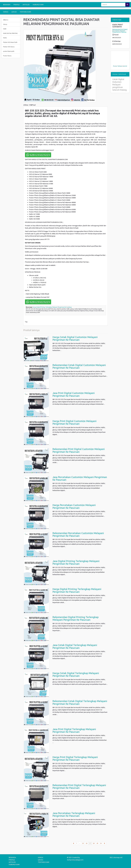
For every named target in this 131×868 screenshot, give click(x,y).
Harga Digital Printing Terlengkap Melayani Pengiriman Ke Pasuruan (77, 590)
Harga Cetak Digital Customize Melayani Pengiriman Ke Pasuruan (75, 338)
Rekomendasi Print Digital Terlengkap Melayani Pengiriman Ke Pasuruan (79, 787)
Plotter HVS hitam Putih (10, 42)
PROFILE (16, 5)
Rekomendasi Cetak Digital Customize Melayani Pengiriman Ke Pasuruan (79, 366)
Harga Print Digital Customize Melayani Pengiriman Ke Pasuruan (74, 422)
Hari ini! (125, 66)
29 (97, 843)
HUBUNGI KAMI (38, 5)
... (80, 843)
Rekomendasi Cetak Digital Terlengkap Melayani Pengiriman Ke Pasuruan (80, 702)
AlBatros (6, 20)
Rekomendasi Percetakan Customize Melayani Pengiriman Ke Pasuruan (78, 534)
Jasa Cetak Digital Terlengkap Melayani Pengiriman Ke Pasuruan (75, 646)
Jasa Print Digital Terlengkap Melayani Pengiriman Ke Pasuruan (74, 730)
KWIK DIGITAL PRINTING (10, 33)
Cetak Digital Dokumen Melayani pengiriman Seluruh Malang (120, 85)
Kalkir (5, 29)
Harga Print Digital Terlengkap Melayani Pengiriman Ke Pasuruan (75, 758)
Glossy (5, 24)
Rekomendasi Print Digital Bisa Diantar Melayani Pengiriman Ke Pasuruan (120, 31)
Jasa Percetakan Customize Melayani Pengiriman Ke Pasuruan (80, 478)
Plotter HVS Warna (9, 47)
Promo (115, 66)
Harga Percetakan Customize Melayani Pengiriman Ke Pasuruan (74, 506)
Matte (5, 38)
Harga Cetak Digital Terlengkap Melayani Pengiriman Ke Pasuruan (76, 674)
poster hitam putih (9, 51)
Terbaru (120, 66)
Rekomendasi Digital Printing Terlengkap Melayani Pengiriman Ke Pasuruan (76, 618)
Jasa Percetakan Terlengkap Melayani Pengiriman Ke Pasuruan (74, 814)
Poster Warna (7, 56)
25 (83, 843)
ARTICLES (26, 5)
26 (87, 843)
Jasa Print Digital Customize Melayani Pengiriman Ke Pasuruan (74, 394)
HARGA (6, 12)
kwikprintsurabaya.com (75, 860)
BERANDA (7, 5)
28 (94, 843)
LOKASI (14, 12)
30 (101, 843)
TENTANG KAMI (25, 12)
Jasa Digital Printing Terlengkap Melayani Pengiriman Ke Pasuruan (76, 562)
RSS (111, 857)
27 (91, 843)
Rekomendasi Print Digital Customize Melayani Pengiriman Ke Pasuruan (79, 450)
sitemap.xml (118, 857)
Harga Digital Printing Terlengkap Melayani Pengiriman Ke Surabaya (52, 307)
